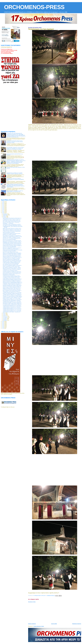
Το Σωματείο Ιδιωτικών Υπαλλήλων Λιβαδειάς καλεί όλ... (12, 277)
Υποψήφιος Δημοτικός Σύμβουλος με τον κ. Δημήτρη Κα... (12, 294)
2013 (3, 206)
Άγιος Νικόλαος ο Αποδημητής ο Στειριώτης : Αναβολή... (12, 268)
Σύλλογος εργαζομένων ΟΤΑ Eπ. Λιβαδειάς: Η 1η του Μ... (12, 297)
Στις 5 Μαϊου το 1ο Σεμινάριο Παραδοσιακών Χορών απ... (12, 225)
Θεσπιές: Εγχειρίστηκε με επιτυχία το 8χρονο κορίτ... (11, 266)
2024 (3, 326)
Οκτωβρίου (5, 318)
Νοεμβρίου (5, 319)
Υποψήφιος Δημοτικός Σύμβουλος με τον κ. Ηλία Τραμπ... (12, 292)
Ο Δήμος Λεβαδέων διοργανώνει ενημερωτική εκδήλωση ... (12, 279)
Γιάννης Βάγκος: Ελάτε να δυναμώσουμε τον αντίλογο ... (12, 224)
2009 (3, 202)
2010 (3, 203)
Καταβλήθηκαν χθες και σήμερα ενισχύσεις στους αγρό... (12, 243)
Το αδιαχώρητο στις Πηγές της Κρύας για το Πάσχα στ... (12, 270)
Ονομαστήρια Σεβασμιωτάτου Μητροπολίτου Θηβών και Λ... (13, 283)
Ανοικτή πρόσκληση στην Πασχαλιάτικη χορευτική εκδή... (12, 260)
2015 (3, 208)
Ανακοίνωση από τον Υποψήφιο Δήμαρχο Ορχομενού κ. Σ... (13, 282)
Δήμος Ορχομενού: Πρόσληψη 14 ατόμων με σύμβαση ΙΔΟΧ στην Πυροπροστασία (15, 191)
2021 (3, 322)
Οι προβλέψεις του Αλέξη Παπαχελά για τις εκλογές (11, 278)
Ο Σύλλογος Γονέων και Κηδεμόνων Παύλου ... (11, 271)
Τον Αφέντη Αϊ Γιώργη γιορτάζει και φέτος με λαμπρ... (12, 276)
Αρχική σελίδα (54, 624)
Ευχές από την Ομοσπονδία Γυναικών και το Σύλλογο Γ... (12, 248)
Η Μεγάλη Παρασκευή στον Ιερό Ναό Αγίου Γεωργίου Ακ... (12, 257)
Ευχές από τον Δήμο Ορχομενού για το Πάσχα (10, 252)
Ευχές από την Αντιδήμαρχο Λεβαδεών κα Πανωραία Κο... (12, 265)
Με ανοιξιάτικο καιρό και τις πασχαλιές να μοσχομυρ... (12, 258)
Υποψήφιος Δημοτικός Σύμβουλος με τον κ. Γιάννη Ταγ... (12, 310)
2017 (3, 211)
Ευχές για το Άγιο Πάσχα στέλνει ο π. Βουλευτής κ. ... (12, 222)
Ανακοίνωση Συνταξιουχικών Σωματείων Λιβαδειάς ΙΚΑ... (12, 286)
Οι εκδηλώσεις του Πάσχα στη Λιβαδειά (9, 251)
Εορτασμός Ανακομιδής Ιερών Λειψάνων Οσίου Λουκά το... (12, 285)
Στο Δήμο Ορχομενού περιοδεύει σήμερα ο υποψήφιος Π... (12, 246)
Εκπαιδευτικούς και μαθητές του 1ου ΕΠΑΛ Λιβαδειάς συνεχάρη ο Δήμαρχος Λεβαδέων (15, 173)
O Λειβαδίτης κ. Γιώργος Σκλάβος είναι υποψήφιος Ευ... (12, 284)
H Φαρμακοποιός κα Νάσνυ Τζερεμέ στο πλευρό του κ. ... (12, 219)
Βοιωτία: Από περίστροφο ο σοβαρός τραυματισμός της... (12, 293)
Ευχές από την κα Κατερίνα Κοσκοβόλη (9, 240)
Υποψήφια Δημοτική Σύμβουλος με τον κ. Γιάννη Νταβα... (12, 311)
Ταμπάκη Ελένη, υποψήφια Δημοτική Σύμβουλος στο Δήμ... (13, 237)
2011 (3, 204)
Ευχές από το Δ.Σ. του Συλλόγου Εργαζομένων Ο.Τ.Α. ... (12, 239)
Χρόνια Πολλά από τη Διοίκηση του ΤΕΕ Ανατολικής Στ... (12, 230)
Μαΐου (4, 313)
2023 (3, 325)
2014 (3, 207)
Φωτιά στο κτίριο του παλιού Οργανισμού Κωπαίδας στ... (12, 287)
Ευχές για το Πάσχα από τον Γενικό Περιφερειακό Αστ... (12, 256)
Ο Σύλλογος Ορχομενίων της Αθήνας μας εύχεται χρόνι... (12, 272)
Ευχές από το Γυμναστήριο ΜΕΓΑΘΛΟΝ (9, 247)
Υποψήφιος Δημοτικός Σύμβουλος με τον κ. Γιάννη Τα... (12, 308)
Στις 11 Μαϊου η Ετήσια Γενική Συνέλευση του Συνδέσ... (12, 221)
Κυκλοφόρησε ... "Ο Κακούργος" (8, 223)
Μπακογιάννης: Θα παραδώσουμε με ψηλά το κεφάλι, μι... (12, 242)
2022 (3, 324)
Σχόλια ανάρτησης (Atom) (39, 626)
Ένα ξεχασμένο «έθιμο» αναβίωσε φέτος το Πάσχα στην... (12, 304)
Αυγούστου (5, 316)
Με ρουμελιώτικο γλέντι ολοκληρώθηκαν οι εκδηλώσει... (12, 301)
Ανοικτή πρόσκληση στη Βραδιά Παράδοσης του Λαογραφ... (13, 250)
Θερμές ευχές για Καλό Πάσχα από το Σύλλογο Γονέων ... (12, 228)
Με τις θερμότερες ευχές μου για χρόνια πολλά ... (11, 264)
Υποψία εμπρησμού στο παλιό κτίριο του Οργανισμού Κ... (12, 307)
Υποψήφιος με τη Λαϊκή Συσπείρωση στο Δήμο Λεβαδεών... (13, 296)
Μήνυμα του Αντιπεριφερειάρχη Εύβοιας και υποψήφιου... (12, 253)
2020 (3, 321)
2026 (3, 328)
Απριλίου (5, 217)
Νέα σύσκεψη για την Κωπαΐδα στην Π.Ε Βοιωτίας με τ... (12, 235)
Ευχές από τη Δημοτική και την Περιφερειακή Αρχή (11, 259)
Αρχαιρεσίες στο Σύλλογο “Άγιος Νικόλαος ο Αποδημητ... (12, 254)
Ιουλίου (4, 315)
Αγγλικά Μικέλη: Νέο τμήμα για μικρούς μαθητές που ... (12, 220)
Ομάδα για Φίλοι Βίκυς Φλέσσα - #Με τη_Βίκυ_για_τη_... (12, 288)
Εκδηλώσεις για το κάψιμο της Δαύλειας (9, 234)
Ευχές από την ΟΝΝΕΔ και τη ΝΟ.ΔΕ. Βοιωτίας (11, 249)
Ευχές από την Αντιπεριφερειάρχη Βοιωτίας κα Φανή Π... (12, 255)
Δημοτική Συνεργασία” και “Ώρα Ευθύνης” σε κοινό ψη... (12, 269)
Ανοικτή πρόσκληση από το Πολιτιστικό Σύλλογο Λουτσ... (12, 273)
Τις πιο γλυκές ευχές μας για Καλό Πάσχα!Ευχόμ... (11, 263)
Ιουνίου (4, 314)
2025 (3, 327)
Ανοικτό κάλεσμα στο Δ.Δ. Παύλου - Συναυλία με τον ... (12, 312)
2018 (3, 212)
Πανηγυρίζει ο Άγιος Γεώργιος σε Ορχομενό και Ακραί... (12, 261)
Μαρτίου (5, 216)
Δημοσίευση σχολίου (32, 602)
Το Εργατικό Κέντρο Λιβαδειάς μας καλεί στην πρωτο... (12, 233)
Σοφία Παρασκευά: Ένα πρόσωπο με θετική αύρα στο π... (12, 218)
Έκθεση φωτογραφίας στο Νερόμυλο (9, 232)
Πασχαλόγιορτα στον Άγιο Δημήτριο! (9, 275)
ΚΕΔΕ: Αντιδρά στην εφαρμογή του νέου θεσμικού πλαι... (12, 229)
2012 (3, 205)
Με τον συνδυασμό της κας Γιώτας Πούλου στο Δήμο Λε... (12, 290)
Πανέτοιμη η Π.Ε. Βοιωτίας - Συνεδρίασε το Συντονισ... (12, 238)
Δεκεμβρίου (5, 320)
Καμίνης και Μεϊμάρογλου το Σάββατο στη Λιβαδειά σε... (12, 281)
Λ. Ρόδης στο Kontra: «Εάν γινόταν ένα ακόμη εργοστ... (12, 231)
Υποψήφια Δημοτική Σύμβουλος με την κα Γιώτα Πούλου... (12, 309)
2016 (3, 209)
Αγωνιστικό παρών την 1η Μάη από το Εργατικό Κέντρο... (12, 295)
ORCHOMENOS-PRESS (34, 7)
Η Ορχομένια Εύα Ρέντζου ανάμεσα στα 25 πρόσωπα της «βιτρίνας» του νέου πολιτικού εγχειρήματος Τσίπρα (15, 142)
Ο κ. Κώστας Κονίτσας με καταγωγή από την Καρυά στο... (12, 305)
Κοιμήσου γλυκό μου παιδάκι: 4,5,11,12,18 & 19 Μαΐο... (12, 299)
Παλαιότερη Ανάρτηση (77, 624)
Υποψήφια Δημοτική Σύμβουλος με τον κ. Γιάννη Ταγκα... (12, 302)
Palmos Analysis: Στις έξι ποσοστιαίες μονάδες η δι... (11, 291)
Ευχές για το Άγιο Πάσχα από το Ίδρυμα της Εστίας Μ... (12, 245)
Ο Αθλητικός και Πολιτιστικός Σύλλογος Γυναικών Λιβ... (12, 289)
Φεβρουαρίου (6, 215)
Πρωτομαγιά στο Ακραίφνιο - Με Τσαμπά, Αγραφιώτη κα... (12, 303)
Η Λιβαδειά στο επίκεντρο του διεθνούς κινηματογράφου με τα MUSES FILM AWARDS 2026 (15, 179)
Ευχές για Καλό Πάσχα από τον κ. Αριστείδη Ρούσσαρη (12, 241)
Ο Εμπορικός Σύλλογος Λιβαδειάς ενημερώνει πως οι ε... (12, 280)
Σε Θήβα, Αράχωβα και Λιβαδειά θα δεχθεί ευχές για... (12, 262)
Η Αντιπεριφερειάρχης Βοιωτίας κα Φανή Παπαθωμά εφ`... (12, 244)
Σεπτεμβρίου (5, 317)
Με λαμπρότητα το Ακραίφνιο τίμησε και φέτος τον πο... (12, 274)
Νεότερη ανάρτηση (32, 624)
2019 (3, 213)
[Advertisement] (55, 612)
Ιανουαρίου (5, 214)
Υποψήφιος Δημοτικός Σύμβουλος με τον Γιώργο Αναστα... (12, 300)
